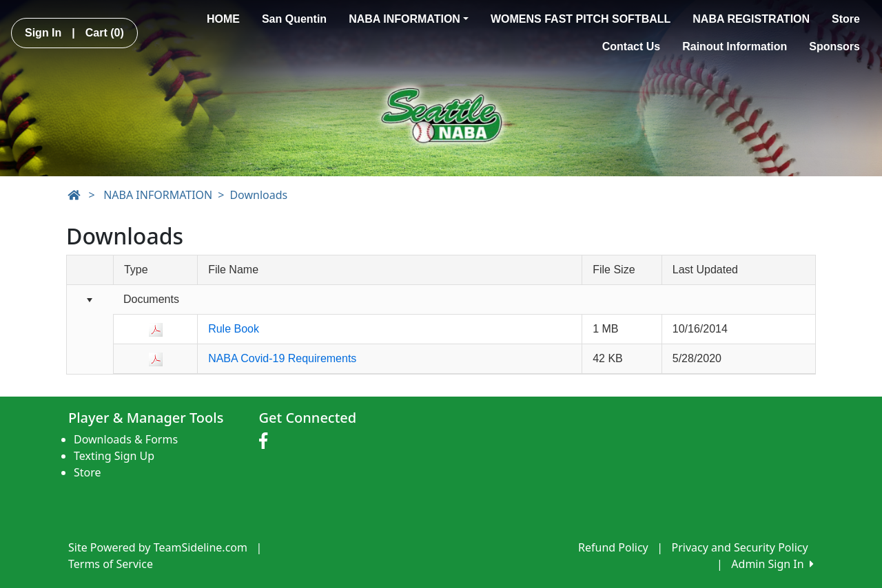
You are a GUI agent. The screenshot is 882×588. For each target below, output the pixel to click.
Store (846, 19)
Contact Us (631, 46)
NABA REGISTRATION (751, 19)
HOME (223, 19)
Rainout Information (735, 46)
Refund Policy (613, 547)
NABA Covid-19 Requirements (282, 358)
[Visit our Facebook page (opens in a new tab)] (267, 441)
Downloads (258, 195)
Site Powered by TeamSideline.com (158, 547)
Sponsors (834, 46)
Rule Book (234, 329)
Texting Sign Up (114, 456)
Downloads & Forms (126, 439)
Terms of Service (111, 564)
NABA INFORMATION (409, 19)
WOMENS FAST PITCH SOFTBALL (581, 19)
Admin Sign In (772, 564)
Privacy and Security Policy (740, 547)
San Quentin (294, 19)
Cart (105, 33)
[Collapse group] (90, 301)
